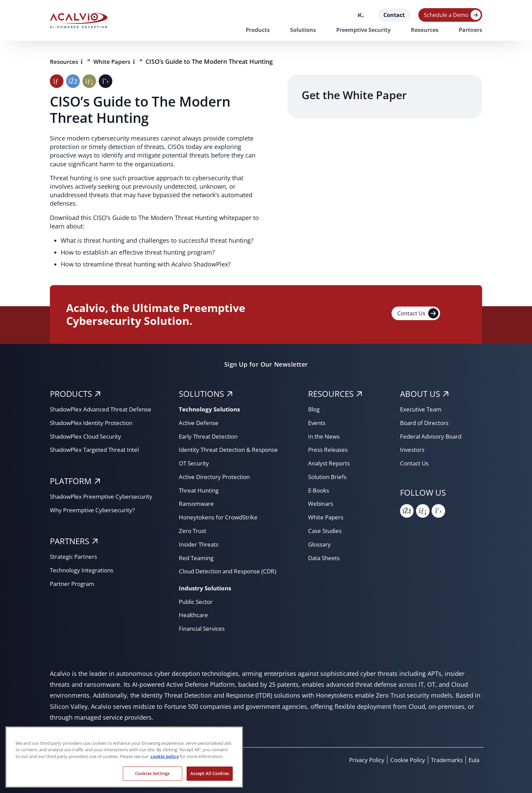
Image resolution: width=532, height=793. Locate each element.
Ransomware (197, 503)
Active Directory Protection (217, 477)
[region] (124, 757)
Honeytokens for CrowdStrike (220, 517)
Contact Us (418, 313)
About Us (420, 394)
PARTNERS (70, 541)
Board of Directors (426, 423)
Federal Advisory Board (433, 436)
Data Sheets (325, 558)
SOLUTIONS (201, 394)
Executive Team (422, 409)
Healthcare (194, 615)
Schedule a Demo (446, 15)
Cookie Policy (403, 760)
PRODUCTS (71, 394)
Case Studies (326, 531)
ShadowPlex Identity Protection (94, 423)
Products (258, 30)
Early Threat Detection (210, 436)
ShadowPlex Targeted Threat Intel (98, 449)
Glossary (320, 544)
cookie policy (165, 756)
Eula (473, 760)
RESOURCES (331, 394)
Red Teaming (197, 558)
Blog (315, 409)
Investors (413, 449)
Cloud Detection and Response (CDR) (231, 571)
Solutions (303, 30)
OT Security (195, 463)
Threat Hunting (200, 490)
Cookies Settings (152, 773)
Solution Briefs (329, 477)
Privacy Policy (358, 760)
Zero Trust (193, 531)
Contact (394, 15)
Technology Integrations (84, 570)
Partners (470, 30)
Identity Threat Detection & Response (232, 449)
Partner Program (74, 584)
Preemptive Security (363, 30)
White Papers (116, 61)
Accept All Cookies (210, 773)
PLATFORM (71, 481)
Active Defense (200, 423)
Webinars (322, 503)
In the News (325, 436)
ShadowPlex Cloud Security (89, 436)
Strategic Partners (75, 556)
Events (317, 423)
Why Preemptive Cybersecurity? (95, 510)
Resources (425, 30)
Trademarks (444, 760)
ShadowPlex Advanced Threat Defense (104, 409)
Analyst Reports (330, 463)
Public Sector (197, 602)
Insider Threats (200, 544)
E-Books (320, 490)
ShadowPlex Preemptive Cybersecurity (104, 496)
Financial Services (204, 628)
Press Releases (329, 449)
